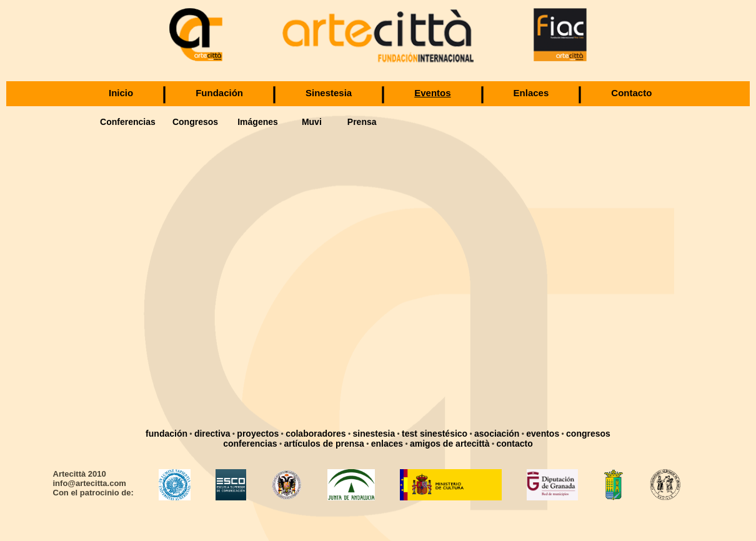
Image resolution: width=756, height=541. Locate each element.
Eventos (432, 93)
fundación (167, 434)
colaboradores (316, 434)
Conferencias (128, 122)
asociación (497, 434)
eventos (543, 434)
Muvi (312, 122)
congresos (588, 434)
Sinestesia (329, 93)
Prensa (362, 122)
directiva (212, 434)
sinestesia (374, 434)
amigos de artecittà (450, 444)
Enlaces (531, 93)
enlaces (387, 444)
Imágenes (258, 122)
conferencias (250, 444)
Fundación (219, 93)
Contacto (631, 93)
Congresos (195, 122)
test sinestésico (435, 434)
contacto (514, 444)
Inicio (121, 93)
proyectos (258, 434)
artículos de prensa (324, 444)
